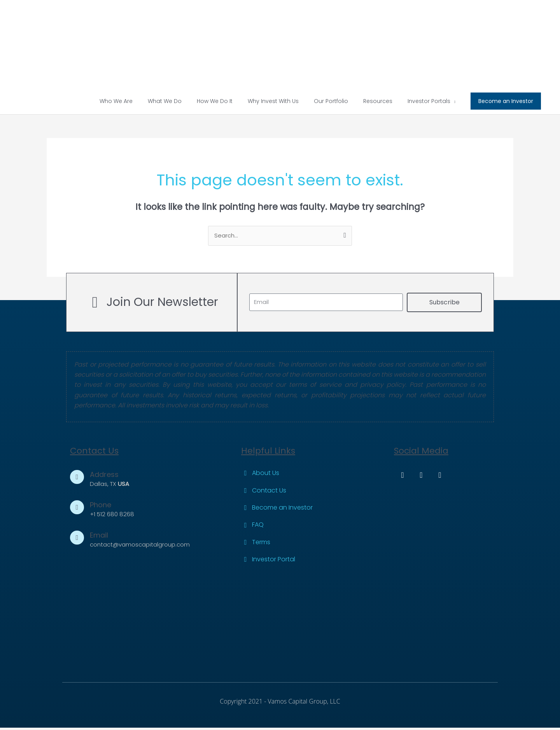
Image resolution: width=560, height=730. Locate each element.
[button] (506, 103)
